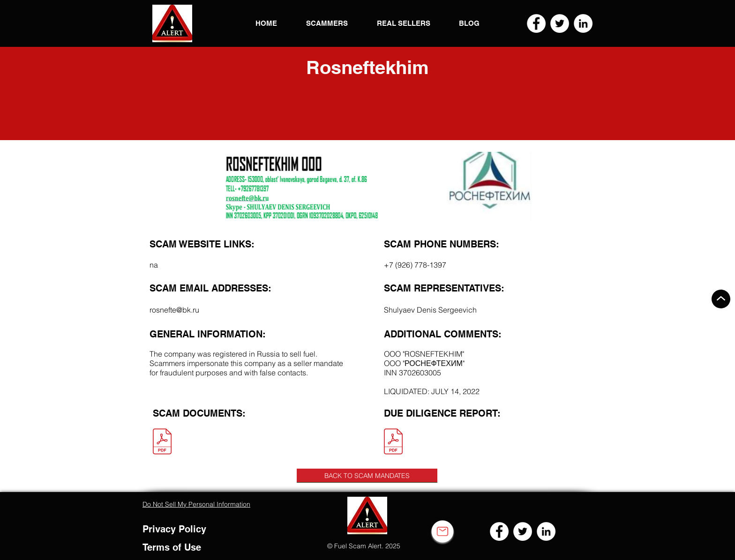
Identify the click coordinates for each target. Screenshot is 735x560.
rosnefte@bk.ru (174, 310)
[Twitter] (560, 23)
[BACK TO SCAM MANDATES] (367, 476)
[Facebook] (536, 23)
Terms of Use (172, 547)
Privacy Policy (174, 529)
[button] (172, 23)
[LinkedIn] (583, 23)
